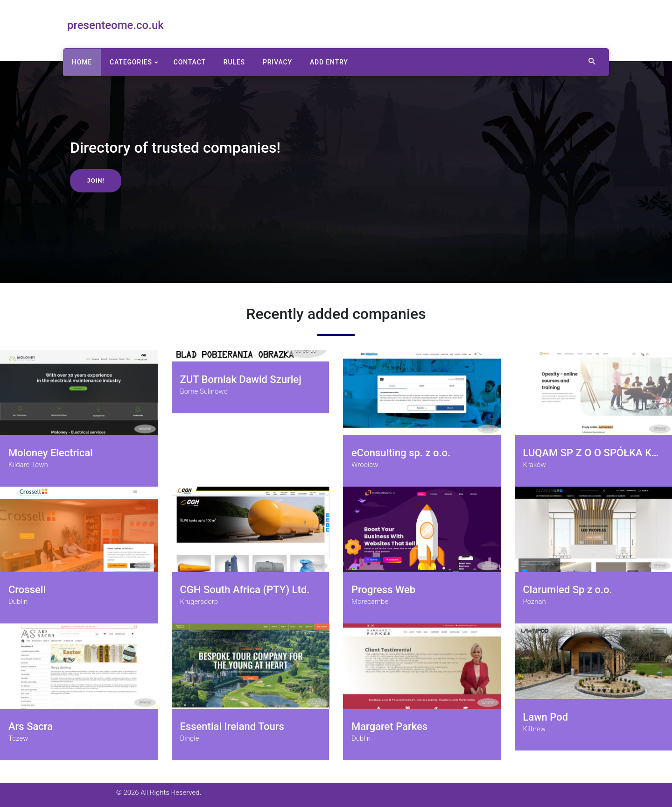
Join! (96, 181)
